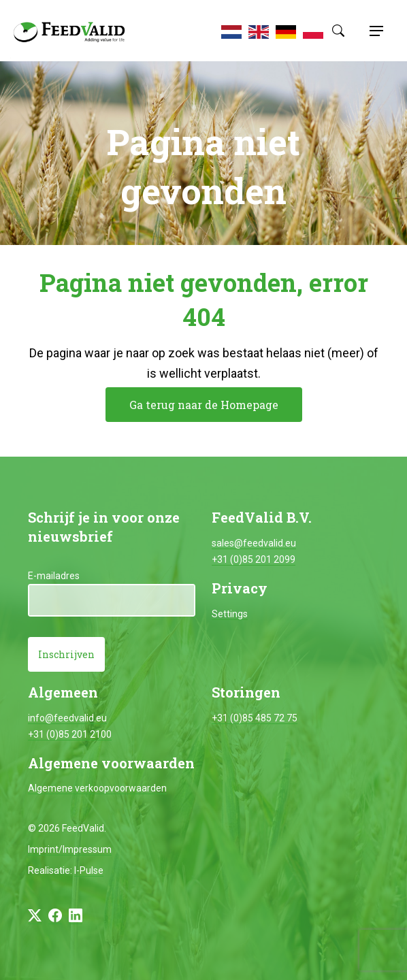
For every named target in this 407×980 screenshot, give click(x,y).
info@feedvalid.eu (67, 718)
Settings (230, 614)
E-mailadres (54, 576)
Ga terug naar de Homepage (204, 405)
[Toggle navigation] (374, 31)
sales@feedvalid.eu (254, 543)
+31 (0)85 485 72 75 (255, 718)
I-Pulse (89, 870)
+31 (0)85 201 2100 (70, 734)
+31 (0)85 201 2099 (254, 559)
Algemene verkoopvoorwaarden (97, 788)
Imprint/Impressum (70, 849)
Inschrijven (66, 654)
